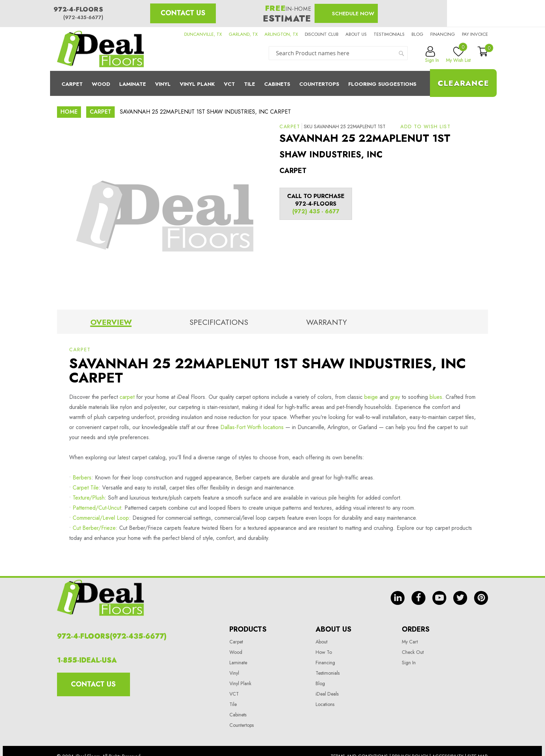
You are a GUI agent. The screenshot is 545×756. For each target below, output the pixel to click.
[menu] (272, 83)
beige (371, 397)
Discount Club (322, 34)
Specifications (219, 322)
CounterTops (319, 84)
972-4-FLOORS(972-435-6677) (112, 636)
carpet (127, 397)
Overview (111, 322)
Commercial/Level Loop (101, 518)
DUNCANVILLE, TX (203, 34)
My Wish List (458, 55)
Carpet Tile (86, 488)
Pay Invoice (475, 34)
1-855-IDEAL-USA (87, 660)
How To (324, 652)
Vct (229, 84)
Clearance (463, 83)
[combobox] (338, 53)
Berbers (82, 478)
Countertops (242, 725)
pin (481, 598)
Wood (101, 84)
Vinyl (163, 84)
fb (418, 598)
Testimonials (389, 34)
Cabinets (277, 84)
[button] (425, 126)
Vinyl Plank (197, 84)
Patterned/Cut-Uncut (97, 508)
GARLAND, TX (243, 34)
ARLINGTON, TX (281, 34)
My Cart (410, 642)
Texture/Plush (89, 498)
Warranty (327, 322)
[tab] (111, 323)
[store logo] (100, 49)
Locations (325, 704)
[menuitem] (272, 83)
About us (356, 34)
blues (436, 397)
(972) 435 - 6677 (316, 211)
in (398, 598)
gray (395, 397)
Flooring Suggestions (382, 84)
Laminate (133, 84)
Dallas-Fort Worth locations (252, 427)
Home (69, 112)
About (322, 642)
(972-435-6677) (83, 17)
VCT (234, 694)
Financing (443, 34)
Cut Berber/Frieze (94, 528)
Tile (250, 84)
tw (460, 598)
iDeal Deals (327, 694)
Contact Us (183, 13)
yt (439, 598)
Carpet (72, 84)
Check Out (413, 652)
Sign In (409, 663)
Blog (417, 34)
